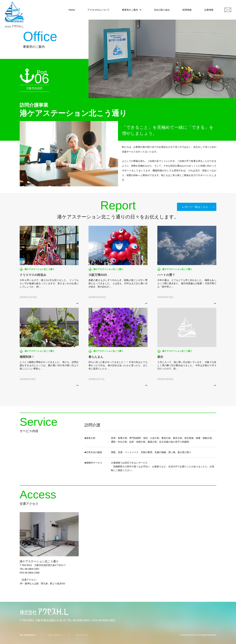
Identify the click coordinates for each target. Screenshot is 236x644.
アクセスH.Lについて (98, 10)
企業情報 (209, 10)
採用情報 (187, 10)
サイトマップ (82, 635)
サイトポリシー (56, 635)
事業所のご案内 (130, 10)
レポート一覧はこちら (195, 207)
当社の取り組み (162, 10)
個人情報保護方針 (28, 635)
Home (72, 10)
